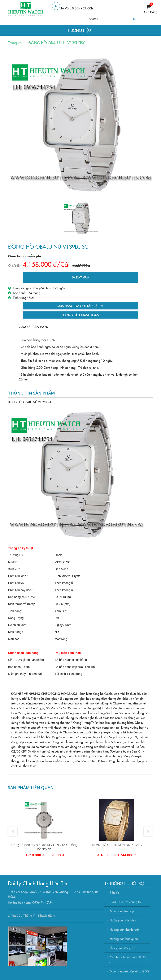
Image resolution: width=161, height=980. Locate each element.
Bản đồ (114, 892)
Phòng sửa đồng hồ (123, 948)
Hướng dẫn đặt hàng (123, 920)
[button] (13, 831)
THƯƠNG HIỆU (79, 30)
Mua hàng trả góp (122, 911)
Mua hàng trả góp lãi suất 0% (80, 306)
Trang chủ (16, 43)
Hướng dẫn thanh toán (80, 315)
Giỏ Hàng (151, 12)
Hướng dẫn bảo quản (124, 939)
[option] (80, 125)
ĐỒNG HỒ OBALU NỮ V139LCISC (57, 43)
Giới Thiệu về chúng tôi (126, 902)
